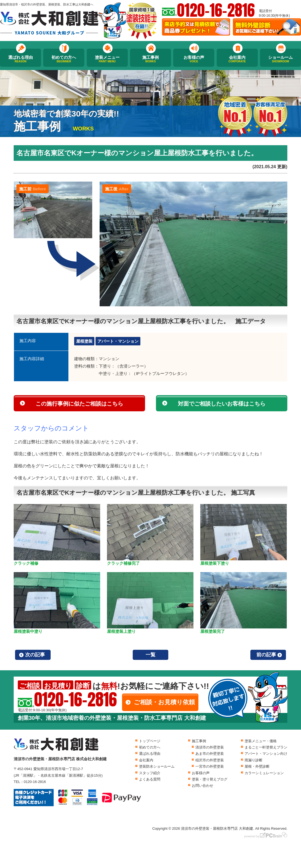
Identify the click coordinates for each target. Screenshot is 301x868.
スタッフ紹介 (150, 773)
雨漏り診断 (254, 760)
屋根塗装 (84, 341)
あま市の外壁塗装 (210, 754)
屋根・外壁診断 (257, 766)
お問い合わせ (202, 786)
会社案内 (237, 59)
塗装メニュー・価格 (261, 741)
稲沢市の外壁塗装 (210, 760)
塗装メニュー (107, 59)
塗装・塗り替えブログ (210, 779)
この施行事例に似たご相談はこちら (79, 404)
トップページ (150, 741)
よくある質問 (150, 779)
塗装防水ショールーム (157, 766)
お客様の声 (194, 59)
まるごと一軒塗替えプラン (266, 747)
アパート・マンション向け (266, 754)
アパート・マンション (118, 341)
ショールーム (280, 59)
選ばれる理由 (21, 59)
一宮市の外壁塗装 (210, 766)
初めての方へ (64, 59)
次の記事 (35, 655)
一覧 (150, 655)
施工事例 (150, 59)
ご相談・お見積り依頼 (164, 702)
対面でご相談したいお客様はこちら (222, 404)
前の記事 (266, 655)
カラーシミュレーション (264, 773)
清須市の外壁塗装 (210, 747)
